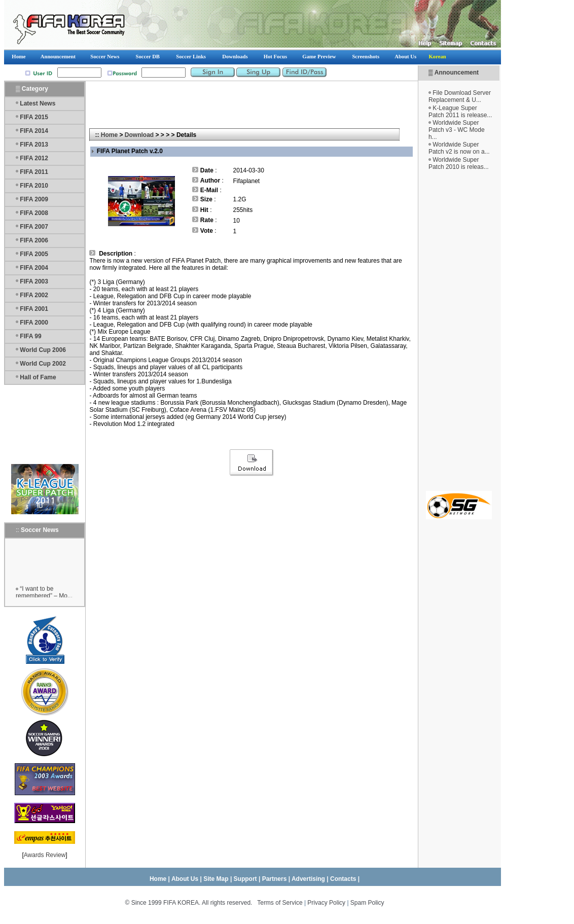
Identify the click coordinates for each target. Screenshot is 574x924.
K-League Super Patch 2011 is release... (460, 112)
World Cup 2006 (43, 350)
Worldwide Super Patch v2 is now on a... (459, 148)
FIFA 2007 (34, 227)
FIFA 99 (30, 336)
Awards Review (45, 855)
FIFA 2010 (34, 186)
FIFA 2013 (34, 145)
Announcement (457, 73)
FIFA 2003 (34, 281)
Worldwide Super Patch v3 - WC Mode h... (457, 130)
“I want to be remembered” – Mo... (44, 595)
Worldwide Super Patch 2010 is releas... (459, 163)
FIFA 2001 (34, 309)
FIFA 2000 (34, 323)
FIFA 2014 (34, 131)
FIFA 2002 (34, 295)
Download (139, 135)
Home (109, 135)
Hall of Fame (38, 377)
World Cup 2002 (43, 364)
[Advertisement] (459, 331)
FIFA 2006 (34, 240)
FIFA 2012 (34, 158)
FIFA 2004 (34, 268)
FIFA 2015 (34, 117)
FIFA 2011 (34, 172)
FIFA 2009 (34, 199)
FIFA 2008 (34, 213)
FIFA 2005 (34, 254)
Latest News (38, 103)
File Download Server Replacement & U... (460, 96)
